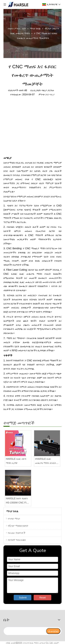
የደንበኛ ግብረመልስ (17, 540)
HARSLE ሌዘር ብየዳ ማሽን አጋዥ (16, 461)
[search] (25, 631)
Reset (43, 598)
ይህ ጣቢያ (50, 94)
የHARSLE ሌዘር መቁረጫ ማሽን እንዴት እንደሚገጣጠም (46, 461)
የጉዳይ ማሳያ (14, 519)
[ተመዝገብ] (53, 631)
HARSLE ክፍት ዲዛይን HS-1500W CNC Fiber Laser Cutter (18, 501)
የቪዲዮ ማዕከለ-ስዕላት (18, 526)
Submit (23, 598)
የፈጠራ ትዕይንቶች (17, 533)
